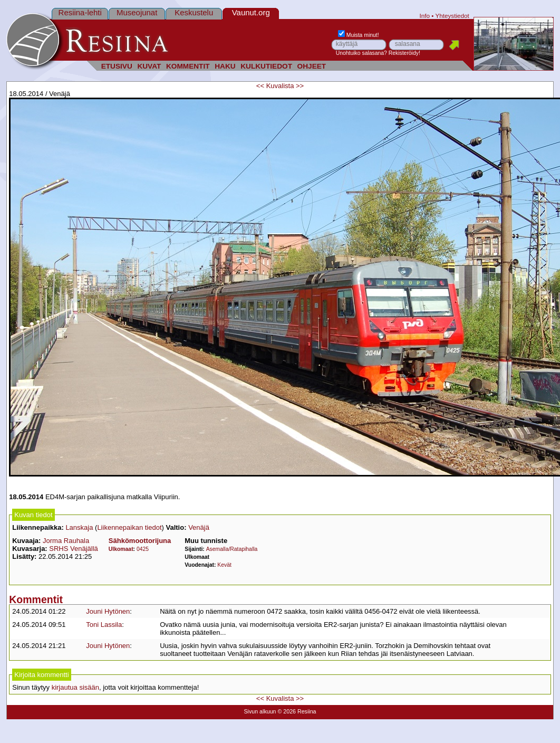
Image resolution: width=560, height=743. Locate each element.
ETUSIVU (117, 66)
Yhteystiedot (452, 16)
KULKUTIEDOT (266, 66)
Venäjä (199, 527)
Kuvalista (280, 86)
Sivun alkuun (260, 711)
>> (300, 86)
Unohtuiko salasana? (361, 53)
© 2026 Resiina (297, 711)
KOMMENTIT (188, 66)
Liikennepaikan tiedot (129, 527)
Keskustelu (194, 12)
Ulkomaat (121, 549)
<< (260, 86)
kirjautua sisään (75, 687)
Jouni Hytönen (108, 611)
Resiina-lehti (80, 12)
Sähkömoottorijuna (140, 541)
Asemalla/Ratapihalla (232, 549)
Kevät (224, 565)
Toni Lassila (104, 625)
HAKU (225, 66)
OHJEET (312, 66)
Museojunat (137, 12)
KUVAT (149, 66)
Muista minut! (359, 35)
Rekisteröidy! (404, 53)
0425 (143, 549)
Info (425, 16)
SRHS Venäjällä (74, 549)
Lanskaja (79, 527)
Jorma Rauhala (66, 541)
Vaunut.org (251, 12)
